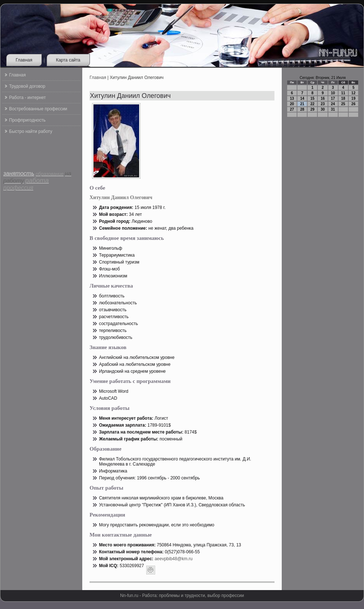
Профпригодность (27, 120)
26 (353, 104)
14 (302, 98)
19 (353, 98)
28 (302, 109)
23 (323, 104)
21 (302, 104)
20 (292, 104)
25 (343, 104)
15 (312, 98)
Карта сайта (68, 60)
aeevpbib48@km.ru (174, 559)
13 (292, 98)
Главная (24, 60)
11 (343, 93)
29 (312, 109)
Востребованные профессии (38, 109)
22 (312, 104)
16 (323, 98)
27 (292, 109)
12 (353, 93)
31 (333, 109)
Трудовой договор (27, 86)
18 (343, 98)
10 (333, 93)
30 (323, 109)
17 (333, 98)
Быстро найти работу (31, 131)
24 (333, 104)
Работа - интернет (27, 98)
